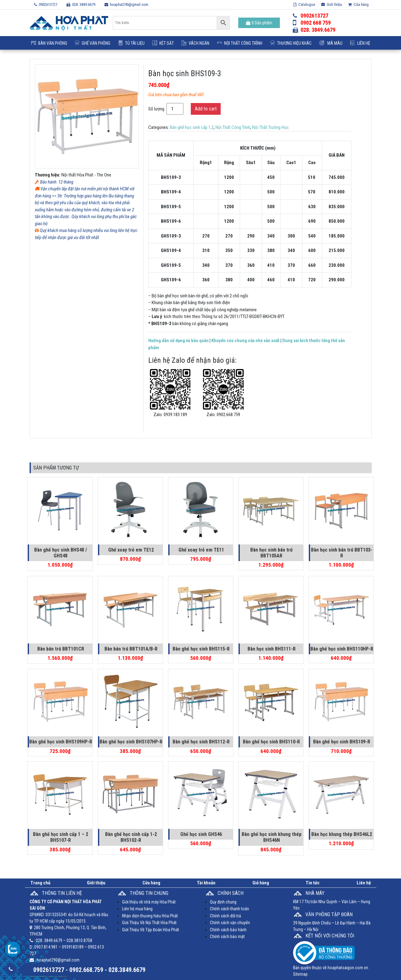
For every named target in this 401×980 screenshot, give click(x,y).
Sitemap (300, 974)
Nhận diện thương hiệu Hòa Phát (150, 916)
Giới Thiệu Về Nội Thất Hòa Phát (149, 923)
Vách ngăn (195, 43)
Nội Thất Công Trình (240, 43)
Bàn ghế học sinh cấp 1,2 (192, 127)
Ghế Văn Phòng (92, 43)
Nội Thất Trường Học (270, 127)
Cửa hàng (358, 4)
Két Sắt (163, 43)
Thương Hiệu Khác (291, 43)
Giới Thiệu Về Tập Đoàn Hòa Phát (151, 930)
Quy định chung (223, 902)
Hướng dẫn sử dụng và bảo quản (178, 341)
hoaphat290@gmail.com (126, 4)
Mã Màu (331, 43)
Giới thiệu (332, 4)
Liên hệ (360, 43)
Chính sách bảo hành (228, 930)
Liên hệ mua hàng (137, 909)
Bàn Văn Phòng (49, 43)
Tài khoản (206, 883)
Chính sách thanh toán (229, 909)
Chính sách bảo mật (227, 937)
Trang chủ (40, 883)
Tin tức (313, 883)
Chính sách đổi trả (225, 916)
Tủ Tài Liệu (131, 43)
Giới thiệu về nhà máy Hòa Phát (149, 902)
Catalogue (304, 4)
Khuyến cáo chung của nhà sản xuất (246, 341)
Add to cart (206, 109)
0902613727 (46, 4)
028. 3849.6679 (81, 4)
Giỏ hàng (261, 883)
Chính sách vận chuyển (230, 923)
